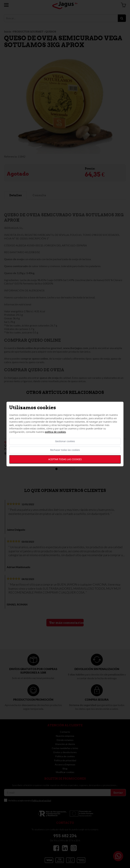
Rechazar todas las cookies (65, 450)
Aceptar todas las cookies (65, 459)
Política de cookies (55, 432)
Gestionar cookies (65, 441)
